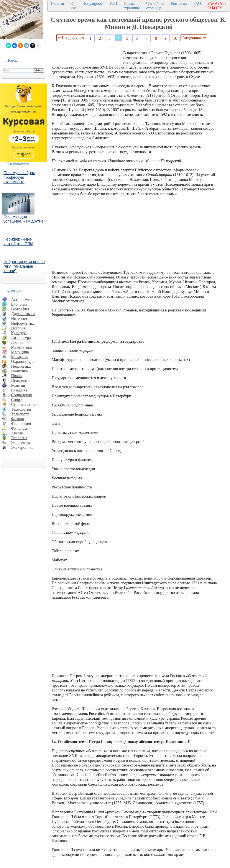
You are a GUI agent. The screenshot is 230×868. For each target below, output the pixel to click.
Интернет (19, 319)
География (20, 309)
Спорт (16, 400)
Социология (21, 395)
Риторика (19, 390)
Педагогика (21, 366)
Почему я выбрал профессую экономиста (19, 177)
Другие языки (23, 314)
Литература (21, 338)
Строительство (24, 404)
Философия (21, 423)
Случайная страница (155, 6)
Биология (19, 304)
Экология (19, 438)
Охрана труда (23, 361)
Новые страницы (132, 6)
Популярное (93, 3)
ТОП (113, 3)
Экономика (21, 443)
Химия (17, 433)
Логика (17, 342)
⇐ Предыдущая (71, 38)
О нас (73, 6)
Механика (20, 357)
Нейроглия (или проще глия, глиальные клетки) (24, 266)
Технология (21, 409)
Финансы (19, 428)
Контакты (179, 3)
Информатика (23, 323)
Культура (19, 333)
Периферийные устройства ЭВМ (18, 242)
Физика (17, 419)
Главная (57, 3)
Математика (21, 347)
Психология (21, 381)
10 (175, 38)
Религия (18, 385)
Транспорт (20, 414)
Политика (19, 371)
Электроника (22, 447)
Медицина (20, 352)
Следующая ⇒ (194, 38)
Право (16, 376)
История (18, 328)
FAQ (197, 3)
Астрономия (22, 299)
